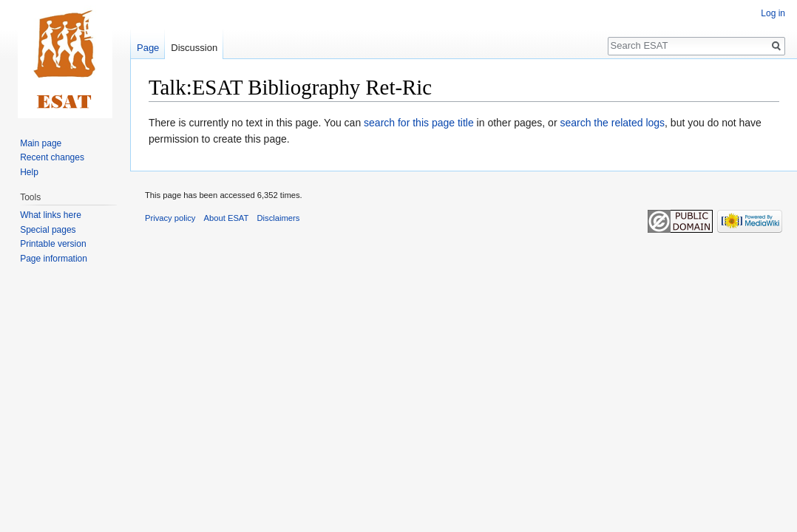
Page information (54, 259)
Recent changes (52, 157)
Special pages (48, 230)
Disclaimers (279, 218)
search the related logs (612, 123)
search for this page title (419, 123)
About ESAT (227, 218)
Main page (41, 143)
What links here (51, 215)
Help (29, 172)
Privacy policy (170, 218)
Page (148, 48)
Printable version (53, 244)
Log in (773, 13)
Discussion (194, 48)
